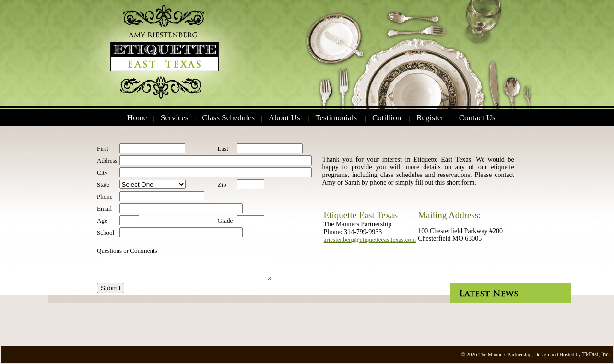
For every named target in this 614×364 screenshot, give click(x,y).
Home (137, 118)
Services (175, 118)
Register (430, 118)
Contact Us (477, 118)
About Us (284, 118)
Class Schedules (228, 118)
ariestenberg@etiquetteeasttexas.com (370, 240)
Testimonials (336, 118)
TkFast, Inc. (596, 354)
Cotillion (387, 118)
